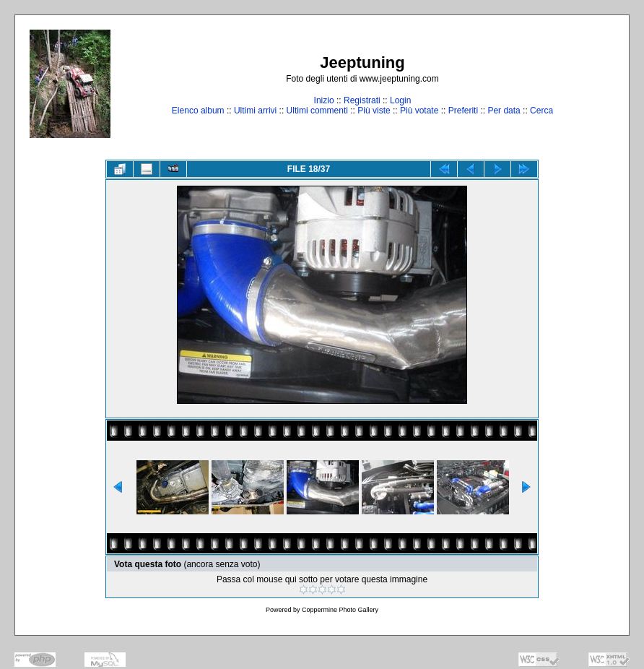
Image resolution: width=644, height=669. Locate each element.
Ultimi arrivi (255, 111)
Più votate (419, 111)
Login (400, 100)
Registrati (362, 100)
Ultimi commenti (317, 111)
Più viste (374, 111)
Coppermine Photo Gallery (340, 610)
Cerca (541, 111)
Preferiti (463, 111)
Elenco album (198, 111)
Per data (504, 111)
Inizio (324, 100)
